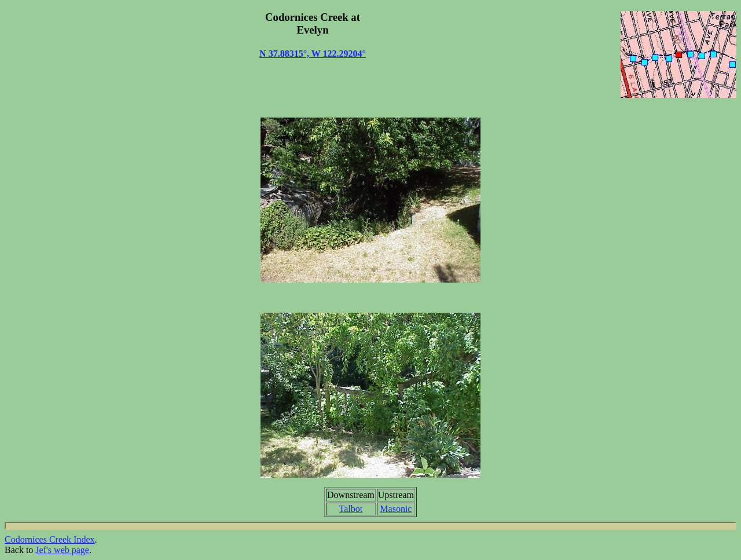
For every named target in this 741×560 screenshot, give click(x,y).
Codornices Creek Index (50, 539)
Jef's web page (62, 550)
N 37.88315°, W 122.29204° (313, 54)
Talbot (351, 509)
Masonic (396, 509)
